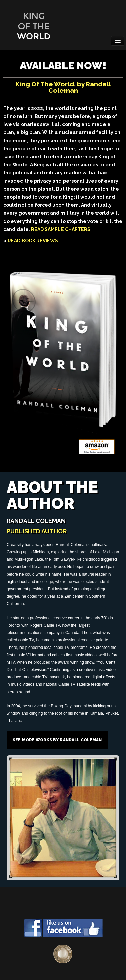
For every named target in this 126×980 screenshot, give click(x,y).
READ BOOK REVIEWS (33, 241)
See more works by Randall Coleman (57, 740)
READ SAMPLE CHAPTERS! (61, 229)
